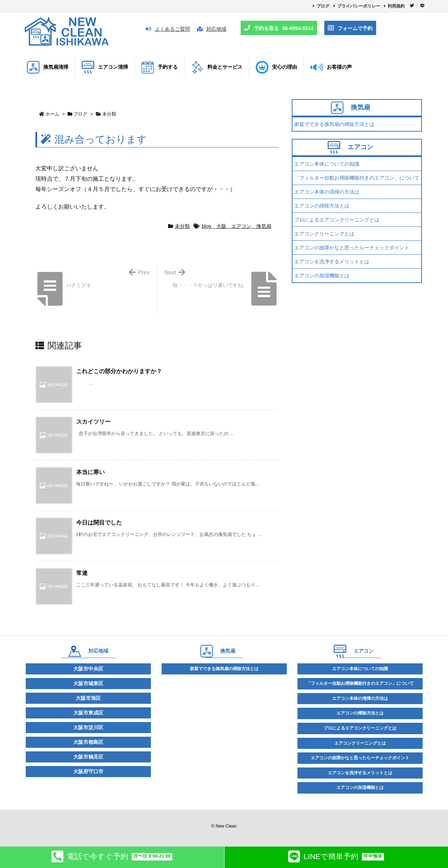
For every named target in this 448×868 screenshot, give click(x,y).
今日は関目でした (99, 523)
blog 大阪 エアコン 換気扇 (236, 226)
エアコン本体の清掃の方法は (327, 192)
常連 (82, 573)
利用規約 (396, 6)
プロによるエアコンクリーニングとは (337, 220)
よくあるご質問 (168, 29)
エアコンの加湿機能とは (322, 275)
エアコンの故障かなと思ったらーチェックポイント (352, 248)
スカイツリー (93, 422)
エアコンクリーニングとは (324, 234)
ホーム (52, 114)
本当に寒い (90, 472)
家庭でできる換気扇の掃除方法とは (334, 124)
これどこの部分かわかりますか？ (119, 371)
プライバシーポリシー (359, 6)
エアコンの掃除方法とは (322, 206)
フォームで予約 (350, 28)
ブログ (323, 6)
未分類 (109, 114)
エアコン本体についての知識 (327, 164)
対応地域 (212, 29)
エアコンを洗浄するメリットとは (332, 262)
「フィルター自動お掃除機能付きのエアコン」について (357, 178)
